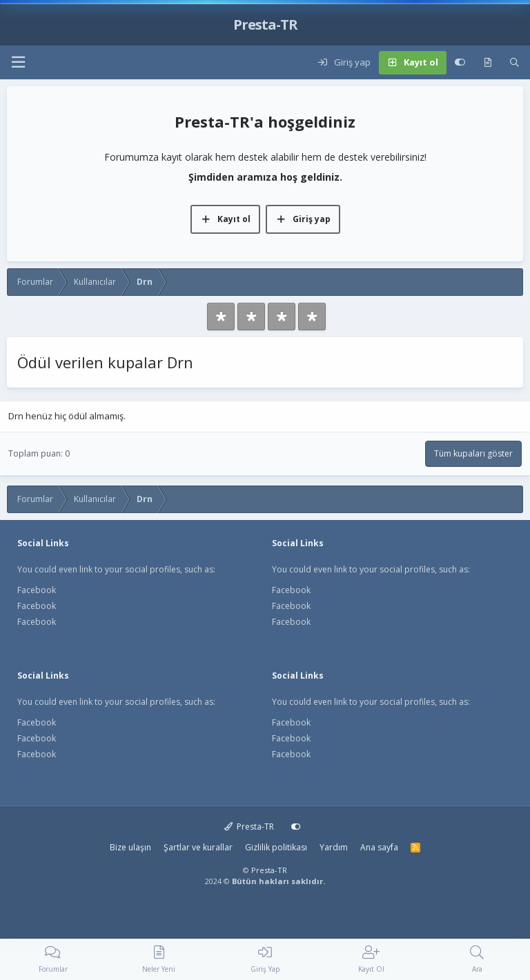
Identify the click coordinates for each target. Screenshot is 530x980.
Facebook (37, 590)
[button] (18, 62)
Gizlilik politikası (276, 847)
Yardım (334, 847)
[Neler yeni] (488, 63)
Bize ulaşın (130, 847)
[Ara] (514, 63)
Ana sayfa (379, 847)
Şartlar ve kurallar (198, 847)
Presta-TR (249, 827)
